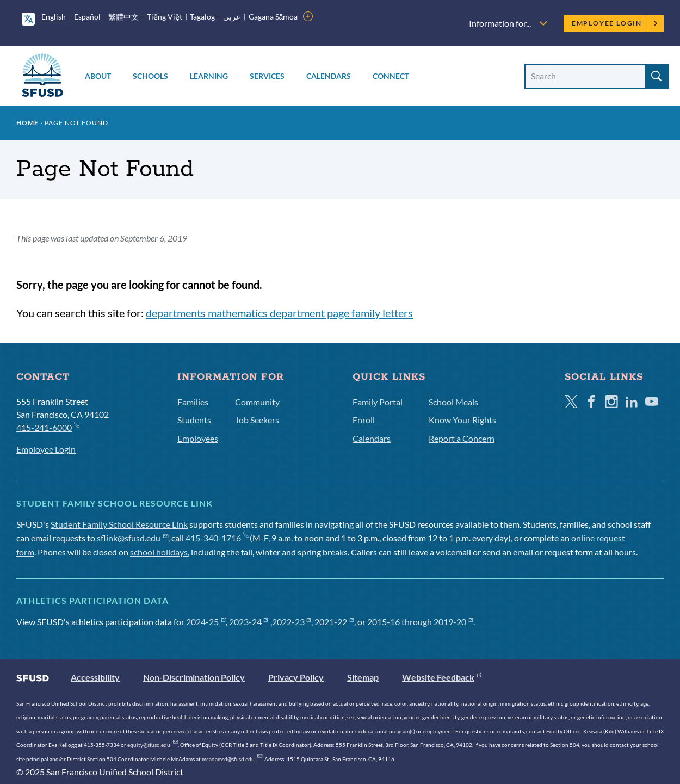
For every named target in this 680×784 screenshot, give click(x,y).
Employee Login (615, 23)
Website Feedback (442, 677)
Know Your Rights (462, 420)
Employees (198, 438)
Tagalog (202, 17)
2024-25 (206, 622)
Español (87, 17)
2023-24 (249, 622)
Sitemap (363, 677)
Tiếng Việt (165, 17)
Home (27, 123)
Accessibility (95, 677)
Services (267, 76)
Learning (209, 76)
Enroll (364, 420)
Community (257, 402)
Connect (391, 76)
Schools (150, 76)
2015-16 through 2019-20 (420, 622)
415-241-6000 (48, 427)
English (54, 17)
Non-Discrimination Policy (194, 677)
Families (193, 402)
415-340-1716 (217, 538)
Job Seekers (257, 420)
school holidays (159, 552)
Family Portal (378, 402)
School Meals (453, 402)
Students (194, 420)
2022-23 (292, 622)
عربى (232, 17)
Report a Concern (462, 438)
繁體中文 (123, 17)
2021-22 (334, 622)
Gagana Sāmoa (273, 17)
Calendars (329, 76)
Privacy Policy (296, 677)
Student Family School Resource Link (119, 524)
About (98, 76)
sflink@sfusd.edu (132, 538)
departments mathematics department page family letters (279, 313)
